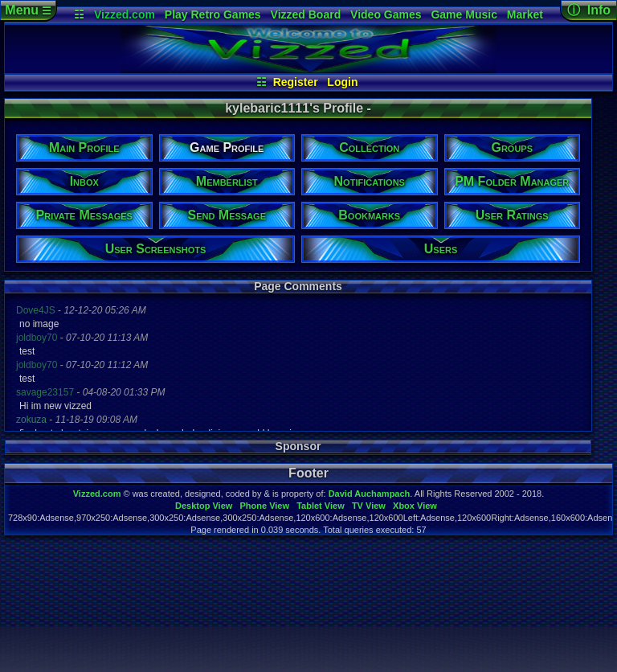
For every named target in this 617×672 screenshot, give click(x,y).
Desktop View (204, 506)
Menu (28, 10)
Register (296, 82)
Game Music (464, 14)
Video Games (386, 14)
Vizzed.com (125, 14)
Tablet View (321, 506)
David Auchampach (370, 494)
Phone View (264, 506)
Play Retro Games (213, 14)
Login (342, 82)
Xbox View (415, 506)
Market (525, 14)
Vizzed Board (306, 14)
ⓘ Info (589, 10)
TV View (369, 506)
